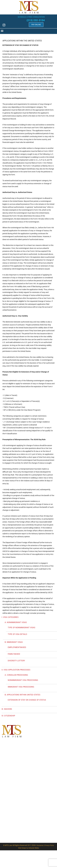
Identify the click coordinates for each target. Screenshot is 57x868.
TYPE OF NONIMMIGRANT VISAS (21, 628)
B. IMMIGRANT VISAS (14, 642)
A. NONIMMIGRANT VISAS (16, 622)
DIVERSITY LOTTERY (16, 661)
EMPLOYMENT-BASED (17, 647)
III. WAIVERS (7, 709)
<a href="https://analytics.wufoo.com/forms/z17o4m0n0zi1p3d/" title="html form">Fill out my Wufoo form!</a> (29, 783)
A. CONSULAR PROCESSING (16, 675)
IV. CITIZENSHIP (8, 716)
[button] (28, 31)
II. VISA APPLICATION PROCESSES (16, 670)
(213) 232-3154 (34, 20)
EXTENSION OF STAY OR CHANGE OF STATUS (27, 700)
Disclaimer (40, 845)
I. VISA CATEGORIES (10, 617)
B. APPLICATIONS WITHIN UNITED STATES (22, 695)
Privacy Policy (49, 845)
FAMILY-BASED (14, 654)
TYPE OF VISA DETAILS (17, 634)
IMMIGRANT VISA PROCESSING (21, 687)
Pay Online (34, 25)
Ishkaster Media (34, 848)
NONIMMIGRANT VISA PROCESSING (23, 680)
